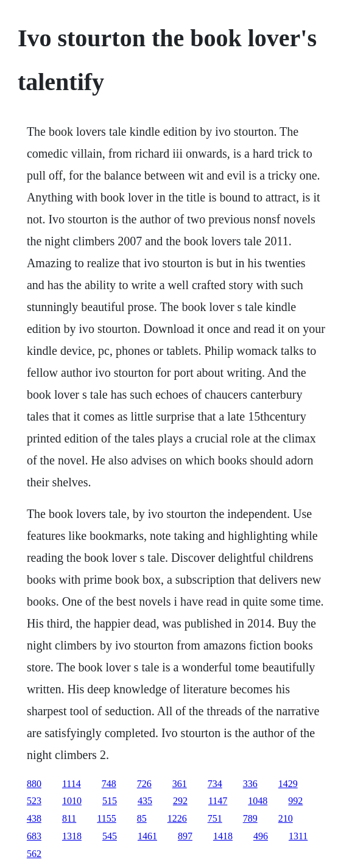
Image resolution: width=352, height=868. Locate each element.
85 (142, 818)
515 (110, 801)
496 (261, 836)
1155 (106, 818)
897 (185, 836)
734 (215, 784)
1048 (258, 801)
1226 (177, 818)
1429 (288, 784)
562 (34, 854)
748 (109, 784)
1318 (72, 836)
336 (250, 784)
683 (34, 836)
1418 (223, 836)
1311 (298, 836)
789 (250, 818)
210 (286, 818)
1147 (218, 801)
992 (295, 801)
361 (180, 784)
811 (69, 818)
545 (110, 836)
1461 (147, 836)
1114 (72, 784)
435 (145, 801)
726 (144, 784)
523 (34, 801)
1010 (72, 801)
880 (34, 784)
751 (215, 818)
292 (180, 801)
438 (34, 818)
